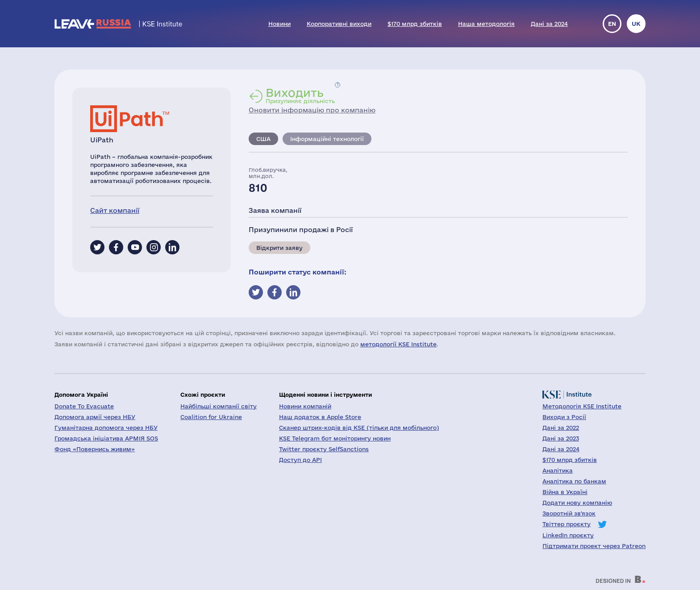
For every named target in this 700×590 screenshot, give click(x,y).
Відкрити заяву (279, 248)
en (612, 24)
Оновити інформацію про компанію (312, 110)
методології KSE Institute (398, 344)
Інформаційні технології (327, 139)
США (263, 139)
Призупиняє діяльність (300, 96)
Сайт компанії (115, 210)
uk (636, 24)
